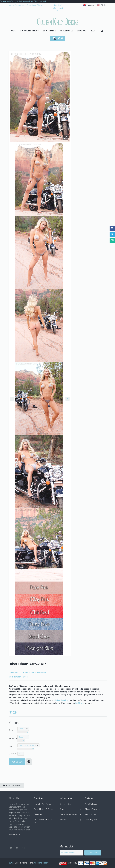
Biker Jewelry (62, 700)
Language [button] (89, 5)
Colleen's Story (70, 805)
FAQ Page (80, 703)
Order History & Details (35, 5)
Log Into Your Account (17, 5)
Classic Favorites (96, 810)
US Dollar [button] (102, 5)
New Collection (96, 805)
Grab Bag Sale (96, 820)
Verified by (73, 863)
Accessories (96, 815)
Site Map (70, 820)
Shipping (70, 810)
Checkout (45, 815)
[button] (57, 38)
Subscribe (93, 853)
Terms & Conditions (70, 815)
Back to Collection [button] (12, 786)
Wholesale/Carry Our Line (45, 821)
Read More (14, 835)
